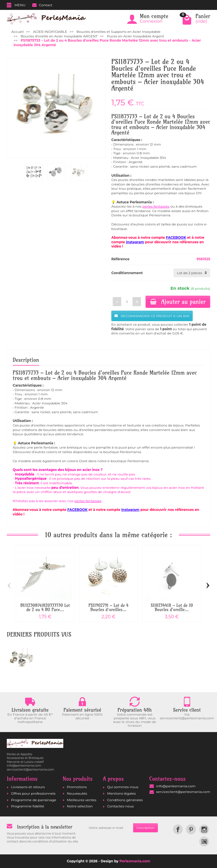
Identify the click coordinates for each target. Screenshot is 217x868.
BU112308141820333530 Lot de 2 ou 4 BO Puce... (45, 607)
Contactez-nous (120, 806)
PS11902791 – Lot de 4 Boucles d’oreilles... (108, 607)
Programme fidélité (28, 806)
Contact (42, 5)
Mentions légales (121, 793)
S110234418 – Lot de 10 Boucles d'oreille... (172, 607)
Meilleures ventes (82, 800)
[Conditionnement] (192, 273)
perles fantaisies (156, 206)
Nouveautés (77, 793)
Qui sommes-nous (123, 787)
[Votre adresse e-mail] (109, 828)
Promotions (77, 787)
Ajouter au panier (178, 302)
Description (26, 360)
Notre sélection (80, 806)
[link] (178, 829)
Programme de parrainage (34, 800)
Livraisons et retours (28, 787)
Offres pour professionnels (33, 793)
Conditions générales (125, 800)
